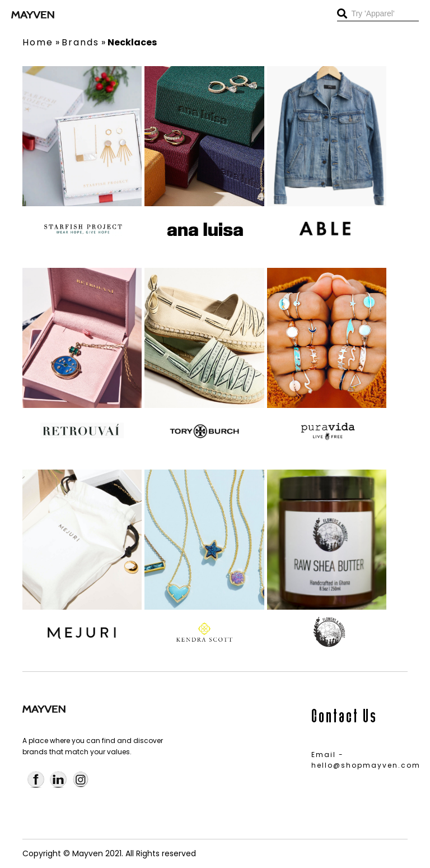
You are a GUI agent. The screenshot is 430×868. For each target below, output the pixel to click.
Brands (80, 42)
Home (38, 42)
